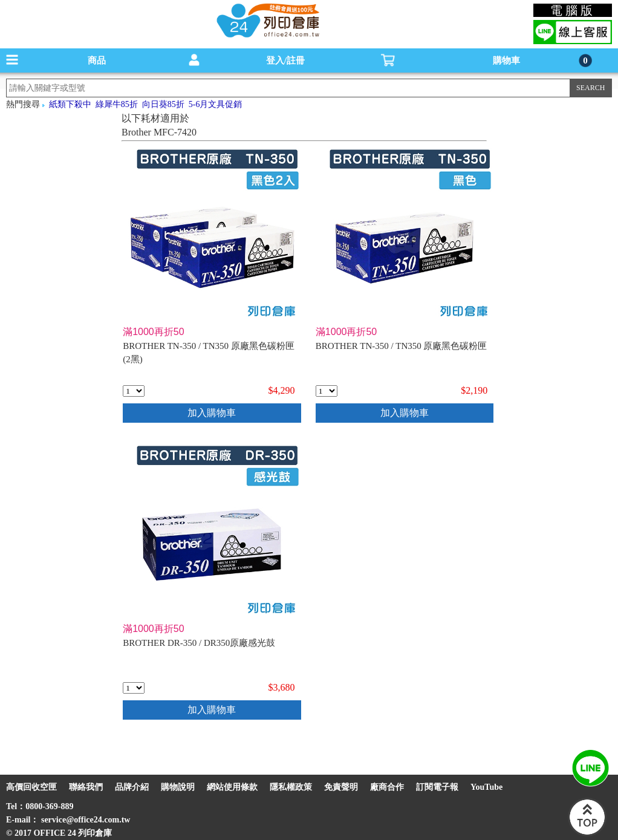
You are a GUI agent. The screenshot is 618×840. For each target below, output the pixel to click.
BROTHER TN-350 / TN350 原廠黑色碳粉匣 (402, 346)
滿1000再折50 (153, 332)
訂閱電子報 (437, 787)
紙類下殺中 (70, 104)
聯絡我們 (86, 787)
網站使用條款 (232, 787)
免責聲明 (341, 787)
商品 (97, 60)
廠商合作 (387, 787)
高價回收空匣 (31, 787)
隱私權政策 (291, 787)
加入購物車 (212, 413)
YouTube (486, 787)
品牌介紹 (132, 787)
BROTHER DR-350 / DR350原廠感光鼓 (199, 643)
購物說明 (178, 787)
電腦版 (573, 10)
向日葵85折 (163, 104)
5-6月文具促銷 (216, 104)
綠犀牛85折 (117, 104)
